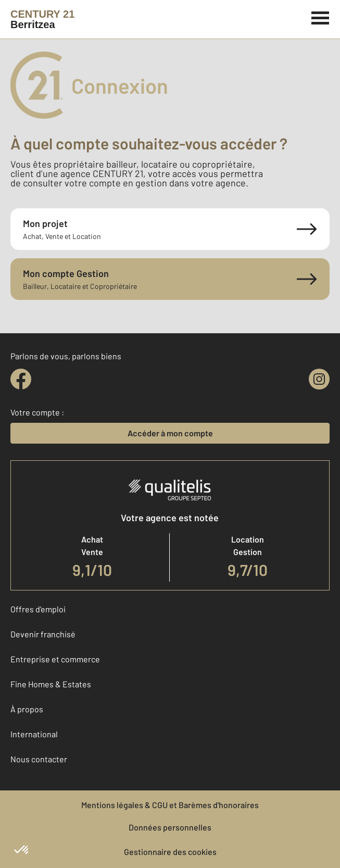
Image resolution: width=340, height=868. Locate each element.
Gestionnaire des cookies (170, 852)
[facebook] (21, 379)
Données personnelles (170, 827)
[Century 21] (42, 19)
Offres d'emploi (38, 609)
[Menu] (320, 17)
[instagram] (319, 379)
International (34, 734)
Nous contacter (39, 759)
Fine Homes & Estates (51, 684)
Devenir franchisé (43, 634)
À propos (27, 709)
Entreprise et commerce (55, 659)
